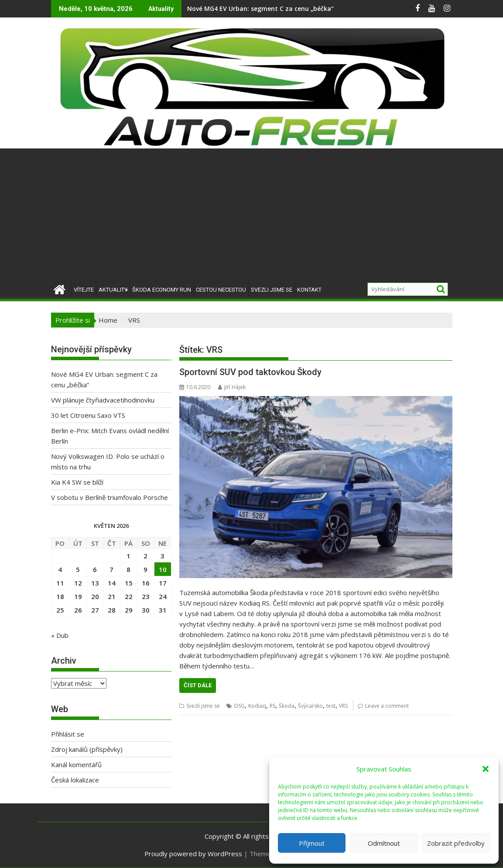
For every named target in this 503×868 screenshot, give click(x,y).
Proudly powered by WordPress (193, 854)
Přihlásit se (68, 734)
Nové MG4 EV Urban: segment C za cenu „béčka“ (260, 9)
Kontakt (309, 290)
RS (272, 706)
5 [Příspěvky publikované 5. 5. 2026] (78, 569)
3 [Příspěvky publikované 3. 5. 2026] (163, 556)
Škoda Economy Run (162, 290)
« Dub (60, 635)
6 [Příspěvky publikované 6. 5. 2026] (95, 569)
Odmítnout (384, 843)
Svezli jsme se (272, 290)
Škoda (287, 706)
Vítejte (84, 290)
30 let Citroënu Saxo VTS (88, 415)
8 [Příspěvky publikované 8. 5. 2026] (128, 569)
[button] (486, 769)
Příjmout (312, 843)
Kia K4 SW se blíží (77, 482)
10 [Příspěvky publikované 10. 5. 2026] (163, 569)
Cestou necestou (221, 290)
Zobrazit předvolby (456, 843)
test (331, 706)
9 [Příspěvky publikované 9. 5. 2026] (145, 569)
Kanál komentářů (76, 765)
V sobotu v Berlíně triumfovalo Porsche (109, 497)
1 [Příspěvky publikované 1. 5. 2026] (128, 556)
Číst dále (198, 685)
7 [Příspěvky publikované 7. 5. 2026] (111, 569)
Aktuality (113, 290)
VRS (343, 706)
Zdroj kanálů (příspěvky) (87, 749)
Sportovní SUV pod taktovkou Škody (250, 372)
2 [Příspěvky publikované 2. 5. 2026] (145, 556)
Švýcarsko (310, 706)
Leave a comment (387, 706)
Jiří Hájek (232, 387)
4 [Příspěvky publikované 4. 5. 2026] (60, 569)
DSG (240, 706)
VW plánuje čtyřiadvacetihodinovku (103, 400)
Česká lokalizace (75, 780)
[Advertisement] (251, 214)
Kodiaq (257, 706)
